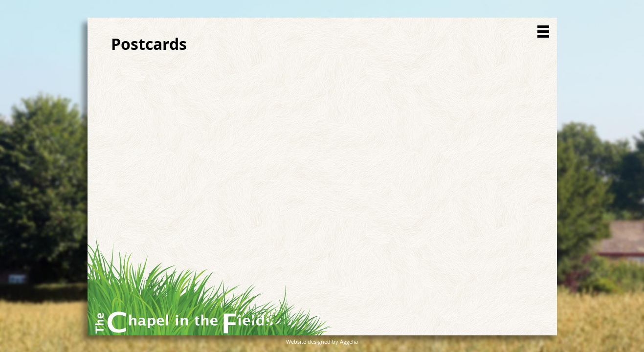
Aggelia (349, 341)
